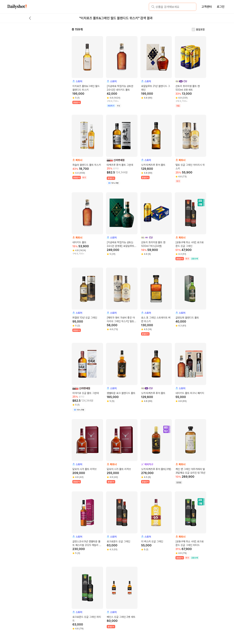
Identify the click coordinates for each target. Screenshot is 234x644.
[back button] (30, 18)
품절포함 (200, 29)
